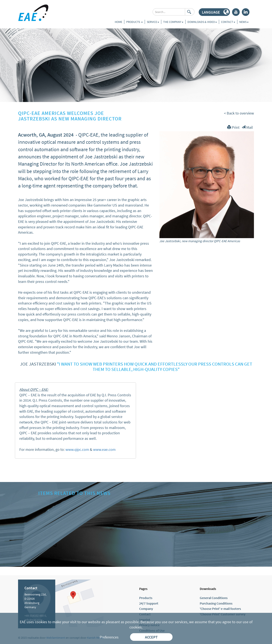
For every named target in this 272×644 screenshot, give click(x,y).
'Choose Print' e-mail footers (220, 609)
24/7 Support (149, 603)
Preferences (109, 637)
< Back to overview (239, 113)
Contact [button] (228, 22)
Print (233, 127)
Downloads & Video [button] (202, 22)
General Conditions (214, 598)
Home (118, 22)
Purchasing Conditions (216, 603)
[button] (214, 12)
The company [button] (173, 22)
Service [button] (153, 22)
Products (135, 22)
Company (146, 609)
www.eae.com (104, 449)
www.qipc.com (77, 449)
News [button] (244, 22)
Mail (247, 127)
